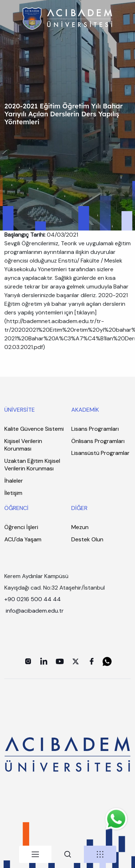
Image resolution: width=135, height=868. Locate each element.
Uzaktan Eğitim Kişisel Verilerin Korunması (32, 465)
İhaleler (14, 481)
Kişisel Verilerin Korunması (23, 445)
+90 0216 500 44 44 (33, 599)
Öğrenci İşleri (21, 527)
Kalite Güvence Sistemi (34, 429)
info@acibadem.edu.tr (35, 611)
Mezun (80, 527)
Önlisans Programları (98, 441)
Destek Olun (87, 539)
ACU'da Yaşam (23, 539)
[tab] (35, 854)
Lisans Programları (95, 429)
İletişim (13, 493)
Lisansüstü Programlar (100, 453)
